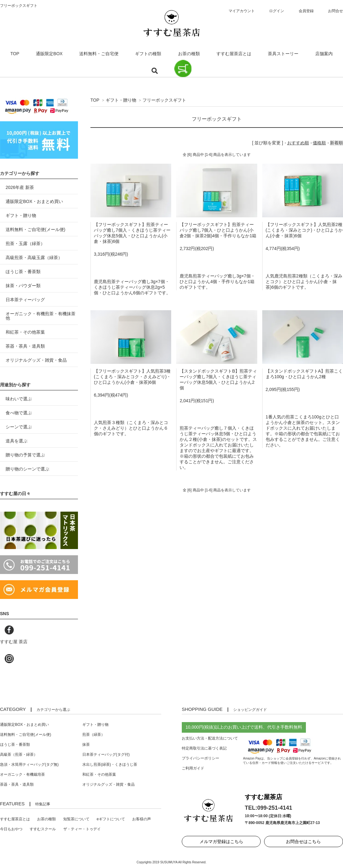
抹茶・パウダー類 (23, 286)
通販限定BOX (49, 54)
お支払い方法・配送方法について (210, 738)
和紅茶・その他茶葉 (25, 332)
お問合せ (336, 11)
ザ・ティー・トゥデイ (82, 829)
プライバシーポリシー (200, 758)
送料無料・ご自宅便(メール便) (35, 229)
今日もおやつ (11, 829)
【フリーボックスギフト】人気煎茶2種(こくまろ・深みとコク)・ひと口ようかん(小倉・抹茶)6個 (304, 230)
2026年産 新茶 (20, 187)
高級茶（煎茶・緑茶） (19, 755)
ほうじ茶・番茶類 (23, 272)
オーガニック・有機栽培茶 (22, 774)
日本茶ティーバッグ (25, 300)
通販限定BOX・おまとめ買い (34, 201)
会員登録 (306, 11)
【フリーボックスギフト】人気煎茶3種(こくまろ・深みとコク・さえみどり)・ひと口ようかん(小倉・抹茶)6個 (132, 377)
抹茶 (86, 745)
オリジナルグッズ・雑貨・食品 (36, 360)
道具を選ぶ (17, 441)
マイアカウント (242, 11)
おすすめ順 (298, 143)
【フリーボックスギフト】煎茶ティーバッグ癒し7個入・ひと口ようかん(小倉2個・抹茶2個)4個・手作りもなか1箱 (218, 230)
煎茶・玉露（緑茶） (25, 244)
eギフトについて (111, 819)
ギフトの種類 (148, 54)
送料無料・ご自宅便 (99, 54)
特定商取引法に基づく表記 (204, 748)
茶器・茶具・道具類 (25, 346)
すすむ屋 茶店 (14, 642)
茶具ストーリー (283, 54)
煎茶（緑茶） (94, 735)
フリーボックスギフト (164, 100)
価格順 (319, 143)
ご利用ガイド (193, 768)
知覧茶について (76, 819)
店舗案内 (324, 54)
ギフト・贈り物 (121, 100)
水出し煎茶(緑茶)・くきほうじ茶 (110, 764)
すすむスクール (43, 829)
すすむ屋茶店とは (234, 54)
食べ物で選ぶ (19, 413)
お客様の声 (142, 819)
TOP (15, 54)
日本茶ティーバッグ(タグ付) (106, 755)
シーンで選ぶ (19, 427)
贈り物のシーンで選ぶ (27, 469)
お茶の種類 (189, 54)
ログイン (277, 11)
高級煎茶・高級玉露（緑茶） (34, 258)
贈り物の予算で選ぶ (25, 455)
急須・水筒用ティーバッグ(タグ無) (29, 764)
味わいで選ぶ (19, 399)
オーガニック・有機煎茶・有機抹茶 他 (41, 316)
